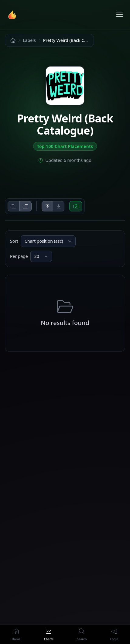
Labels (29, 40)
